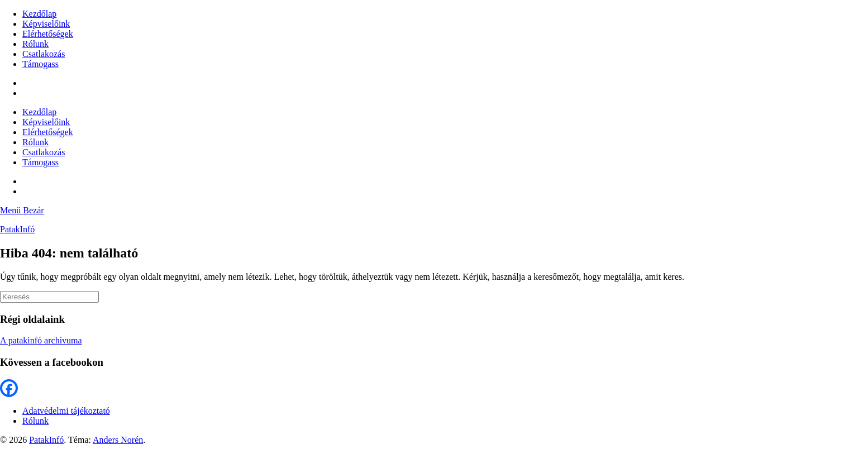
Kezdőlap (39, 14)
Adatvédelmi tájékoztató (66, 411)
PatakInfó (17, 229)
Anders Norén (118, 440)
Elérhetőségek (48, 34)
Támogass (40, 64)
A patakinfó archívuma (41, 340)
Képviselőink (46, 24)
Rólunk (35, 44)
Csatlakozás (44, 54)
